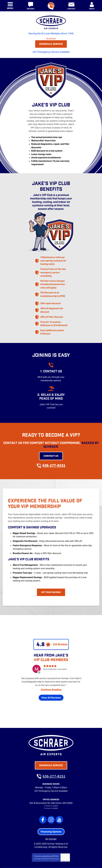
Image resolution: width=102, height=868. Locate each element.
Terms (67, 842)
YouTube (59, 802)
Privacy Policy (44, 840)
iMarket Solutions (36, 862)
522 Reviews (60, 628)
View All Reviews (51, 683)
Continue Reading (51, 675)
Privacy (63, 842)
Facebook (43, 802)
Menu (10, 8)
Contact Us (51, 443)
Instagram (51, 802)
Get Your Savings (51, 575)
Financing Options (51, 814)
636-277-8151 (51, 6)
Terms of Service (52, 840)
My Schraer (51, 38)
